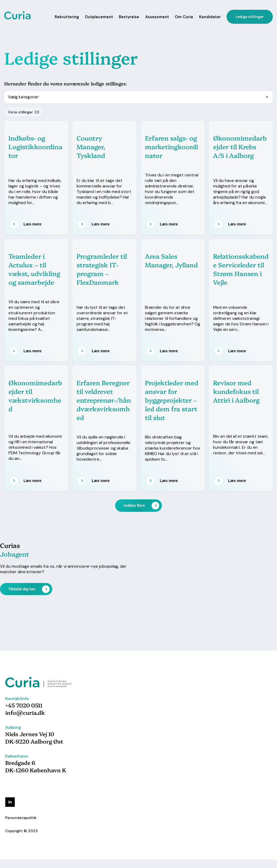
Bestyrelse (129, 17)
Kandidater (210, 17)
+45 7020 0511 (24, 705)
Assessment (157, 17)
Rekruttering (67, 17)
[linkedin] (10, 802)
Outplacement (99, 17)
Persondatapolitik (21, 818)
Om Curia (184, 17)
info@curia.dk (25, 712)
